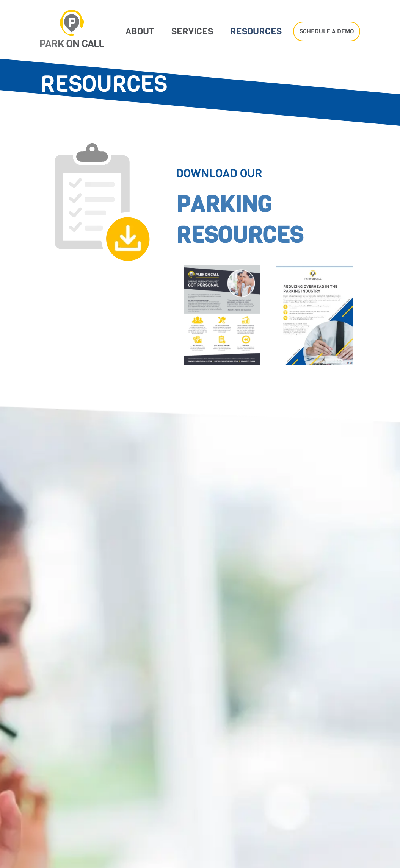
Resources (256, 31)
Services (192, 31)
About (140, 31)
